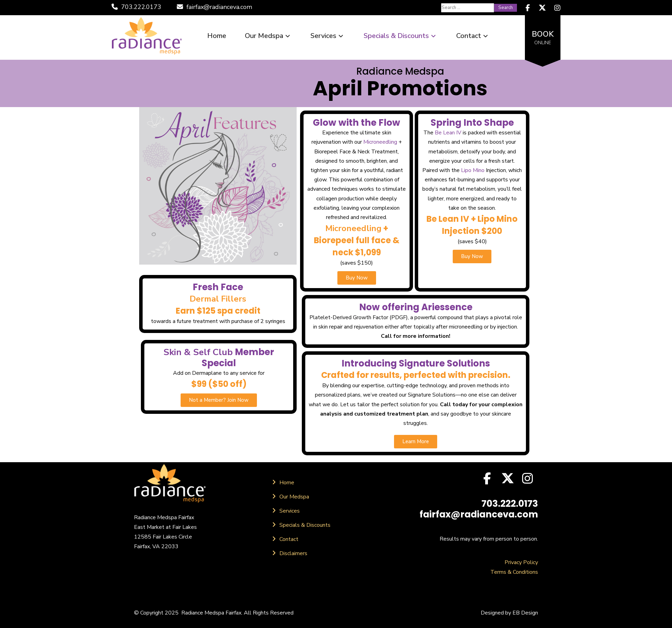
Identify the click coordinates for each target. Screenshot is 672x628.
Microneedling (380, 142)
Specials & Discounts (401, 36)
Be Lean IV (448, 133)
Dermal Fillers (218, 299)
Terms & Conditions (514, 572)
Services (328, 36)
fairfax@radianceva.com (214, 7)
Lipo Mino (473, 170)
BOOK (543, 37)
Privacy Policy (521, 562)
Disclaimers (293, 553)
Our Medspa (268, 36)
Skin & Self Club (198, 352)
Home (217, 36)
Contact (473, 36)
